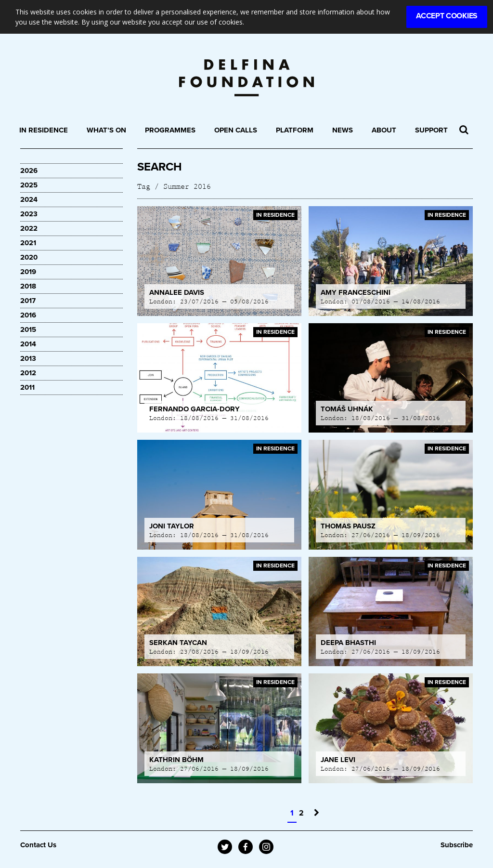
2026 (29, 171)
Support (431, 130)
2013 (28, 358)
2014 (28, 344)
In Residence (44, 130)
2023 (29, 214)
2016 (28, 315)
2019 (28, 272)
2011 (27, 387)
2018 (28, 286)
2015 (28, 329)
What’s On (106, 130)
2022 (29, 228)
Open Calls (236, 130)
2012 (28, 373)
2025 (29, 185)
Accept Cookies (447, 16)
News (343, 130)
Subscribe (457, 845)
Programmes (170, 130)
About (384, 130)
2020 (29, 257)
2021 (28, 243)
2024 (29, 199)
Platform (295, 130)
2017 (28, 301)
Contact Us (38, 845)
